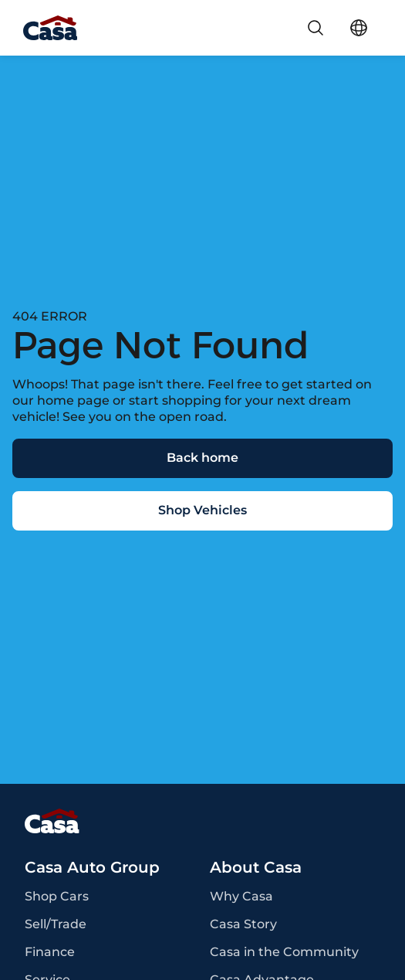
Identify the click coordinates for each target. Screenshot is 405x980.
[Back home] (202, 458)
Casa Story (243, 924)
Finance (50, 952)
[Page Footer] (202, 821)
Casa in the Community (284, 952)
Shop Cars (57, 897)
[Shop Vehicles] (202, 511)
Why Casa (241, 897)
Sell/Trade (56, 924)
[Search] (316, 28)
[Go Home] (50, 28)
